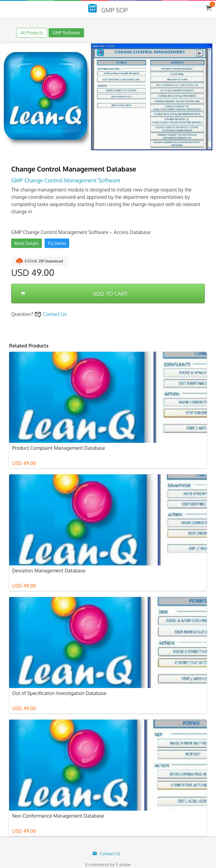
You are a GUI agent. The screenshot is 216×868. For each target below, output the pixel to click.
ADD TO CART (74, 293)
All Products (32, 33)
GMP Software (66, 33)
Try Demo (57, 243)
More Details (27, 243)
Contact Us (55, 314)
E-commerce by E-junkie (108, 865)
